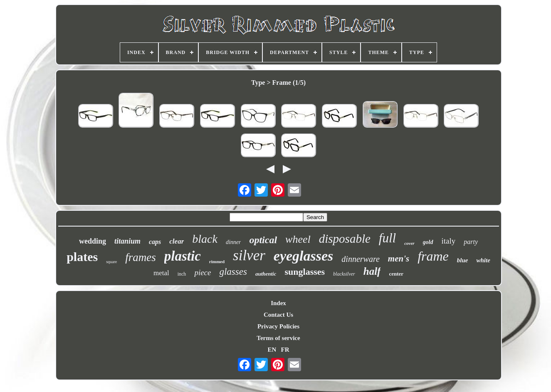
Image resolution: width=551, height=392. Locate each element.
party (471, 242)
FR (285, 350)
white (483, 260)
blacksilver (344, 274)
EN (272, 350)
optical (263, 240)
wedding (93, 241)
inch (182, 274)
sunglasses (305, 272)
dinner (233, 242)
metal (161, 273)
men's (399, 259)
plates (82, 257)
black (205, 239)
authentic (266, 274)
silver (249, 255)
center (396, 274)
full (387, 238)
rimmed (217, 261)
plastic (183, 256)
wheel (298, 239)
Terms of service (278, 338)
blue (463, 260)
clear (177, 241)
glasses (233, 272)
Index (278, 303)
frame (433, 256)
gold (428, 242)
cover (409, 243)
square (111, 262)
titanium (127, 241)
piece (203, 272)
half (372, 271)
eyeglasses (304, 256)
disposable (345, 239)
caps (155, 242)
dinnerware (360, 259)
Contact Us (278, 315)
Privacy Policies (278, 326)
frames (141, 257)
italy (449, 241)
